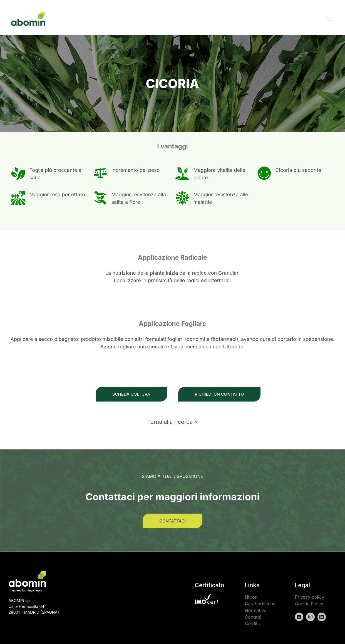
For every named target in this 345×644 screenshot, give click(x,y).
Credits (252, 624)
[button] (329, 19)
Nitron (251, 597)
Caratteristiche (260, 604)
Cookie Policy (309, 604)
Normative (256, 611)
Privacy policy (310, 597)
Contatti (253, 617)
